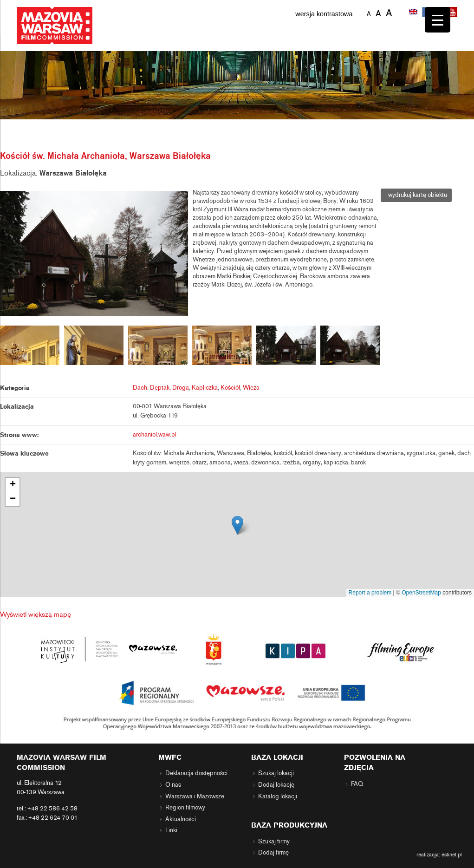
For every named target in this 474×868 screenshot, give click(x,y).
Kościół (230, 388)
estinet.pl (452, 855)
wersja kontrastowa (324, 14)
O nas (173, 785)
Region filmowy (185, 808)
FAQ (357, 784)
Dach (140, 388)
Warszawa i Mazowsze (195, 796)
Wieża (251, 388)
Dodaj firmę (273, 853)
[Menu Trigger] (438, 20)
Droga (181, 388)
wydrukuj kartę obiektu (416, 195)
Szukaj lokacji (276, 773)
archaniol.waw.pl (155, 435)
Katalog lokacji (278, 796)
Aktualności (181, 819)
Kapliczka (205, 388)
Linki (171, 830)
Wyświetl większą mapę (36, 614)
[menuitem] (414, 13)
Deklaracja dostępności (196, 773)
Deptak (160, 388)
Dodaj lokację (276, 785)
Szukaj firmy (274, 842)
